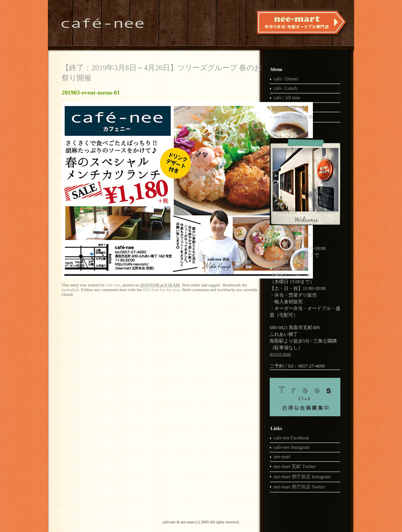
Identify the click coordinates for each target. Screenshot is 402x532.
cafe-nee (113, 285)
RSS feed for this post (162, 290)
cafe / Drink (285, 107)
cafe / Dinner (286, 79)
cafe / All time (287, 98)
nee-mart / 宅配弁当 (293, 117)
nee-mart (282, 457)
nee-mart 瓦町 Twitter (295, 466)
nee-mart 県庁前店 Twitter (299, 487)
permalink (70, 290)
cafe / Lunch (285, 88)
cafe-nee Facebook (291, 438)
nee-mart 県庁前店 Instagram (302, 477)
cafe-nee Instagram (292, 447)
